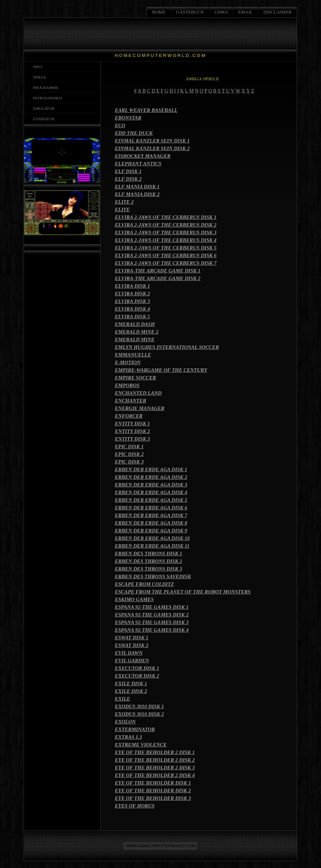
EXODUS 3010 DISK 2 (139, 714)
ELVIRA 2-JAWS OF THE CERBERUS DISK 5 (166, 248)
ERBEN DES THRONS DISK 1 (148, 554)
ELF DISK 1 (128, 171)
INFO (36, 67)
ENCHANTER (130, 401)
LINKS (221, 12)
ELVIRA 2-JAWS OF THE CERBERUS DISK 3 (166, 232)
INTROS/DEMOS (46, 98)
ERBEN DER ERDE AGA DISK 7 (151, 515)
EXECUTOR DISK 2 (137, 676)
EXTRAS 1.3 (128, 737)
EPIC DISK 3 (129, 462)
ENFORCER (129, 416)
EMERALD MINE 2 (136, 332)
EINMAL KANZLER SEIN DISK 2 (152, 148)
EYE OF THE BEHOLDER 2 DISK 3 (155, 768)
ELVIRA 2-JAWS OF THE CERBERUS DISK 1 (166, 217)
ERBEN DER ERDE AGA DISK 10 (152, 538)
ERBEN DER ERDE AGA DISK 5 (151, 500)
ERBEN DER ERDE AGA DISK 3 (151, 485)
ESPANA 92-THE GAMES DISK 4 (151, 630)
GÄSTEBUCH (190, 12)
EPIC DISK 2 (129, 454)
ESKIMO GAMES (134, 599)
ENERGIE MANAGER (139, 408)
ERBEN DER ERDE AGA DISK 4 (151, 492)
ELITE (122, 210)
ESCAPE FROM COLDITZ (144, 584)
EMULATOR (43, 108)
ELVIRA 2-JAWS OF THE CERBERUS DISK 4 (166, 240)
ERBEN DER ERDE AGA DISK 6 (151, 508)
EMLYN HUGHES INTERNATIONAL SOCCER (167, 347)
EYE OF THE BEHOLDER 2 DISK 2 (155, 760)
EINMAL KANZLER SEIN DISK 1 (152, 141)
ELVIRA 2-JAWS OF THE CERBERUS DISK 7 (166, 263)
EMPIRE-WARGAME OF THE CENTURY (161, 370)
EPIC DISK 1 (129, 447)
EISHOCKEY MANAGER (142, 156)
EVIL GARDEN (132, 661)
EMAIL (246, 12)
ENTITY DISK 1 (132, 424)
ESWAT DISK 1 (131, 638)
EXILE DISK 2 (131, 691)
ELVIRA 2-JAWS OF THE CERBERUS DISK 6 (166, 255)
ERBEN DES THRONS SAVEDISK (153, 576)
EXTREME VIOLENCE (141, 745)
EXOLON (125, 722)
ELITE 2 (124, 202)
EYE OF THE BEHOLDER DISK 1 (153, 783)
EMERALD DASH (135, 324)
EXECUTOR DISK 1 (137, 668)
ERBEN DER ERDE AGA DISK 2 (151, 477)
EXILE (122, 699)
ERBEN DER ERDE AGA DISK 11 (152, 546)
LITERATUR (43, 119)
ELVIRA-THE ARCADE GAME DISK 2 (158, 278)
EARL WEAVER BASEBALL (146, 110)
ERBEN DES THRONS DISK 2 (148, 561)
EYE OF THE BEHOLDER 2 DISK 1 (155, 752)
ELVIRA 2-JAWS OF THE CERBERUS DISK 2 (166, 225)
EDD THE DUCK (134, 133)
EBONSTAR (128, 118)
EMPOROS (127, 385)
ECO (120, 125)
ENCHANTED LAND (138, 393)
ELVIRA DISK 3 (132, 301)
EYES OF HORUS (135, 806)
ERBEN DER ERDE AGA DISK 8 (151, 523)
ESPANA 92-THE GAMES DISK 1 (151, 607)
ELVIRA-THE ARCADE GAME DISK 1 (158, 271)
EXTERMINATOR (135, 729)
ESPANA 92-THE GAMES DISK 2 (151, 615)
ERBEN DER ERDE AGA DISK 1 (151, 469)
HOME (159, 12)
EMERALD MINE (134, 339)
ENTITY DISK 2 (132, 431)
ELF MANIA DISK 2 (137, 194)
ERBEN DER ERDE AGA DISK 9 (151, 531)
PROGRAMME (45, 88)
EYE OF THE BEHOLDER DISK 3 (153, 798)
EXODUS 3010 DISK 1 (139, 706)
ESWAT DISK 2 (131, 645)
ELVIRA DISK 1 (132, 286)
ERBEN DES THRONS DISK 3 (148, 569)
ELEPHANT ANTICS (138, 164)
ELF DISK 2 (128, 179)
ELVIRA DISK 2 (132, 294)
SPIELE (38, 77)
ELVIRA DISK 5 (132, 317)
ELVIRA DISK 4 (132, 309)
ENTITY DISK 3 (132, 439)
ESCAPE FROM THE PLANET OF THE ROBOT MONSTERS (183, 592)
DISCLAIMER (277, 12)
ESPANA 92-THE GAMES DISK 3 (151, 622)
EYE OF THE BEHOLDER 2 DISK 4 (155, 775)
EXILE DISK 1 (131, 683)
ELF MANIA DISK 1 (137, 187)
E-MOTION (127, 362)
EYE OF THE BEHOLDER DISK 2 (153, 791)
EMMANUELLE (133, 355)
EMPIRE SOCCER (135, 378)
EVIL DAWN (129, 653)
